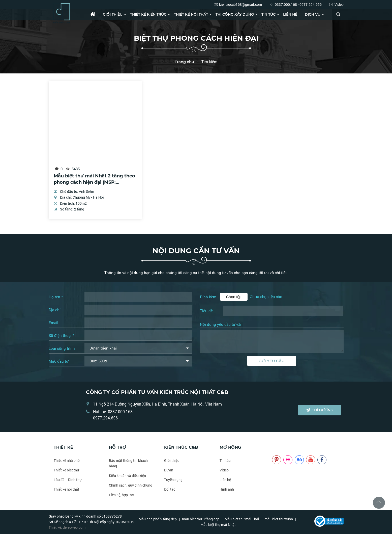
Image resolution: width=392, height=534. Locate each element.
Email (53, 323)
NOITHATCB (279, 447)
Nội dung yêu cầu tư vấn (221, 325)
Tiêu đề (206, 311)
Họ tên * (56, 297)
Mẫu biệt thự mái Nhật (218, 525)
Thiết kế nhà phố (67, 460)
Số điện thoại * (61, 335)
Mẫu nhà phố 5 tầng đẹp (158, 519)
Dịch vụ (313, 14)
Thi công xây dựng (235, 14)
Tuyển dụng (173, 480)
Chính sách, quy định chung (131, 485)
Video (224, 470)
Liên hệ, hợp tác (121, 495)
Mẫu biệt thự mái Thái (242, 519)
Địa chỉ (55, 310)
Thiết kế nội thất (191, 14)
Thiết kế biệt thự (66, 470)
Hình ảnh (227, 489)
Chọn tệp (234, 297)
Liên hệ (290, 14)
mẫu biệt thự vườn (279, 519)
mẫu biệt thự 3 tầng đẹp (201, 519)
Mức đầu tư (58, 361)
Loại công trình (62, 348)
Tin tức (268, 14)
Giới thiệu (113, 14)
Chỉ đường (319, 410)
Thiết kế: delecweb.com (67, 527)
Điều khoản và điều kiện (127, 476)
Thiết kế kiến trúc (148, 14)
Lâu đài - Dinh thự (68, 480)
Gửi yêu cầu (272, 361)
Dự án (169, 470)
